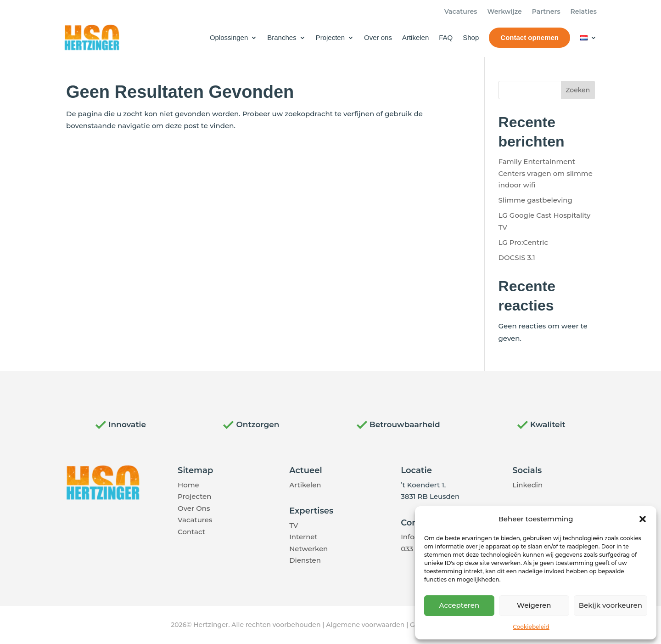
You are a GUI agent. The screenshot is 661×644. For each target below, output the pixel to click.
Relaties (584, 12)
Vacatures (461, 12)
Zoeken (578, 90)
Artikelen (415, 37)
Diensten (305, 560)
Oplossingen (229, 37)
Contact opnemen (529, 37)
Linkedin (527, 485)
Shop (471, 37)
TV (294, 525)
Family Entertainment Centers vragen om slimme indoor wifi (546, 173)
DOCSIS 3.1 (517, 257)
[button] (643, 519)
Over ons (378, 37)
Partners (546, 12)
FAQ (446, 37)
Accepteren (459, 605)
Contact (191, 532)
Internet (303, 537)
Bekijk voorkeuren (611, 605)
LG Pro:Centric (524, 242)
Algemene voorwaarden (365, 625)
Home (188, 485)
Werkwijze (504, 12)
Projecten (330, 37)
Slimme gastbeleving (535, 200)
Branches (282, 37)
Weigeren (534, 605)
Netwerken (308, 549)
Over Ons (194, 508)
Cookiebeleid (531, 627)
